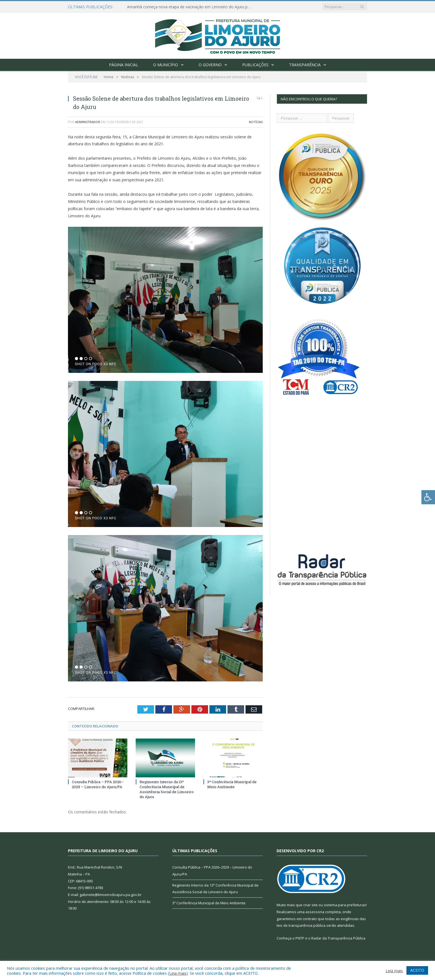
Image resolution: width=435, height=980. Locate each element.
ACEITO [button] (417, 970)
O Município (166, 65)
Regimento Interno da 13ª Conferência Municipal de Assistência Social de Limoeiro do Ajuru (167, 789)
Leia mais (178, 973)
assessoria (315, 912)
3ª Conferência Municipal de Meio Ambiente (232, 784)
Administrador (88, 122)
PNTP (300, 938)
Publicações (255, 65)
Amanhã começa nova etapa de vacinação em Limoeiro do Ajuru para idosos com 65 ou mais (191, 7)
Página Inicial (124, 65)
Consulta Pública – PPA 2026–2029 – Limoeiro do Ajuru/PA (98, 784)
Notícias (256, 122)
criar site (310, 905)
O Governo (210, 65)
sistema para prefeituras (345, 905)
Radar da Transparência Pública (338, 938)
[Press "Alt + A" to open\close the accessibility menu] (428, 497)
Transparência (305, 65)
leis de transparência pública (301, 925)
